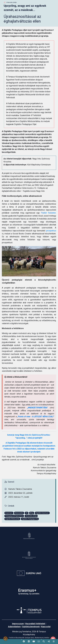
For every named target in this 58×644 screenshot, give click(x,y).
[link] (49, 642)
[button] (24, 642)
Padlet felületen (48, 213)
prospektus (51, 231)
